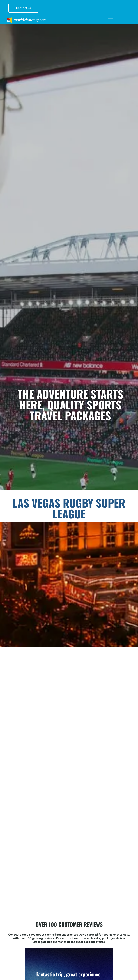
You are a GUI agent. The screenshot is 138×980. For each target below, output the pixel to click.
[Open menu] (111, 20)
